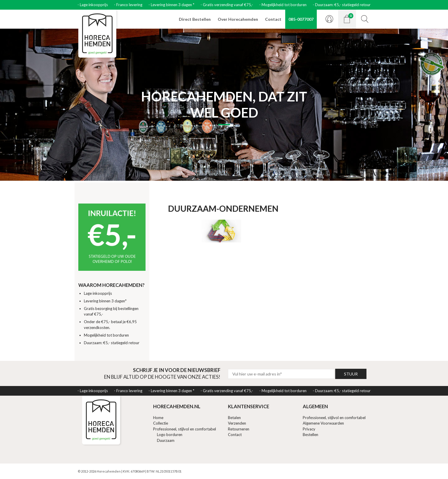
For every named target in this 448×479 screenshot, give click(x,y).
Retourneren (239, 429)
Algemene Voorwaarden (323, 423)
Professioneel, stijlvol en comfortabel (185, 429)
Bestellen (311, 435)
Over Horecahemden (238, 19)
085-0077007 (301, 19)
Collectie (161, 423)
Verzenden (237, 423)
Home (158, 418)
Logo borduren (170, 435)
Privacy (309, 429)
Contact (273, 19)
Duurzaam (166, 440)
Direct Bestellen (195, 19)
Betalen (234, 418)
